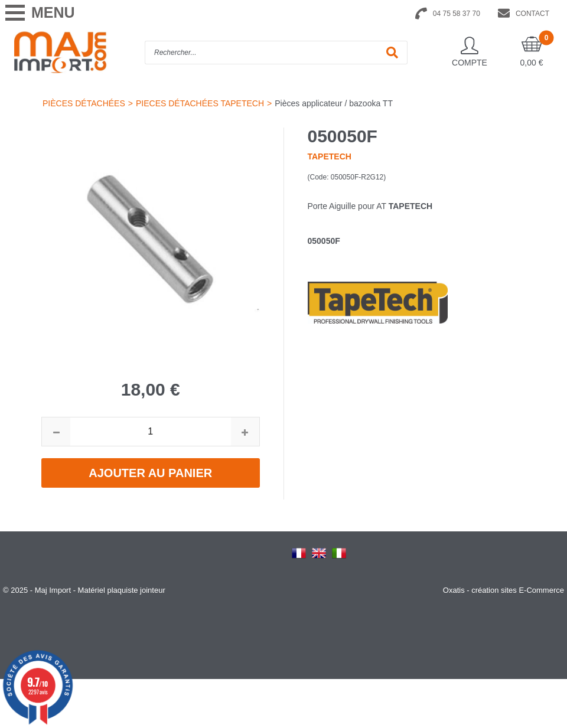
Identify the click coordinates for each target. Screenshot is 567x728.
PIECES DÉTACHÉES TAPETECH (200, 103)
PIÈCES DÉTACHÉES (84, 103)
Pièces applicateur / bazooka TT (334, 103)
